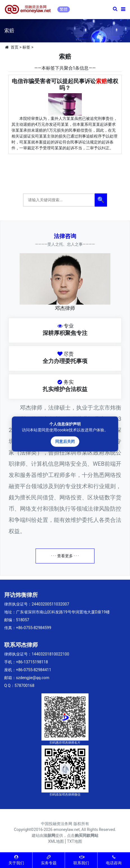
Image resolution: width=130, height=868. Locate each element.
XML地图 (56, 841)
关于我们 (16, 860)
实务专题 (49, 860)
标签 (26, 47)
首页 (15, 47)
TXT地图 (74, 841)
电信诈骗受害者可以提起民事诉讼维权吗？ (65, 84)
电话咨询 (114, 860)
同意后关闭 (65, 442)
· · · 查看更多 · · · (65, 556)
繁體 (64, 9)
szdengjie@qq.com (33, 678)
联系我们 (81, 860)
